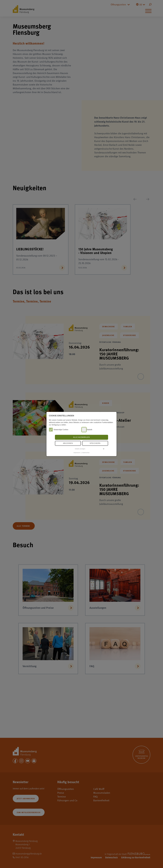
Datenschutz (86, 453)
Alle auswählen (81, 437)
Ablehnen (68, 443)
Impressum (77, 453)
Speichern (95, 443)
